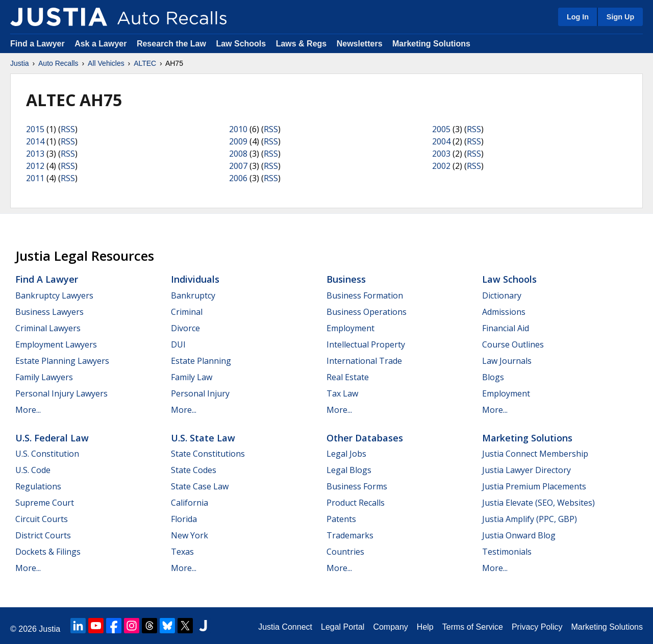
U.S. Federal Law (52, 438)
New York (190, 535)
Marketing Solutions (431, 44)
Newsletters (360, 44)
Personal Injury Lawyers (61, 393)
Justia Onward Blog (519, 535)
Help (425, 627)
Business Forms (357, 486)
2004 (441, 141)
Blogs (493, 377)
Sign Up (620, 17)
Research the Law (171, 44)
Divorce (185, 328)
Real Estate (348, 377)
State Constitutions (208, 454)
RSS (68, 129)
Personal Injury (200, 393)
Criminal (187, 312)
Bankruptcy (193, 295)
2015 (35, 129)
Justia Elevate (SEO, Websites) (538, 503)
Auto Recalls (58, 63)
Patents (341, 519)
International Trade (364, 361)
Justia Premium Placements (534, 486)
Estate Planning (201, 361)
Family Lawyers (44, 377)
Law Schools (241, 44)
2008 (238, 154)
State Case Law (200, 486)
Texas (182, 552)
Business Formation (365, 295)
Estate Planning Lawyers (62, 361)
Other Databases (365, 438)
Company (390, 627)
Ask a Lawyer (102, 44)
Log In (578, 17)
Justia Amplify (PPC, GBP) (530, 519)
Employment (350, 328)
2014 (35, 141)
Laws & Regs (302, 44)
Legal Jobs (346, 454)
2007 (238, 166)
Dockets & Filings (48, 552)
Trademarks (350, 535)
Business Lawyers (49, 312)
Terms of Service (473, 627)
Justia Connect (285, 627)
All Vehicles (106, 63)
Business (346, 279)
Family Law (192, 377)
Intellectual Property (366, 344)
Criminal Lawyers (48, 328)
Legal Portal (343, 627)
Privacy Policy (537, 627)
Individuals (195, 279)
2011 (35, 178)
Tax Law (342, 393)
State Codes (194, 470)
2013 (35, 154)
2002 (441, 166)
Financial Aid (506, 328)
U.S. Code (33, 470)
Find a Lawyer (37, 44)
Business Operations (367, 312)
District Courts (43, 535)
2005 (441, 129)
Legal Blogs (349, 470)
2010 (238, 129)
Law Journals (507, 361)
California (190, 503)
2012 (35, 166)
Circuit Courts (42, 519)
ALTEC (145, 63)
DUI (178, 344)
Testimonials (507, 552)
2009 (238, 141)
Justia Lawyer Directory (526, 470)
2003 (441, 154)
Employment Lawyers (56, 344)
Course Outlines (513, 344)
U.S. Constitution (47, 454)
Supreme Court (45, 503)
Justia (20, 63)
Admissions (504, 312)
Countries (345, 552)
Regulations (38, 486)
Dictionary (502, 295)
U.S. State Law (203, 438)
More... (28, 410)
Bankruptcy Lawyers (54, 295)
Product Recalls (356, 503)
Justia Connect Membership (535, 454)
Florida (184, 519)
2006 (238, 178)
